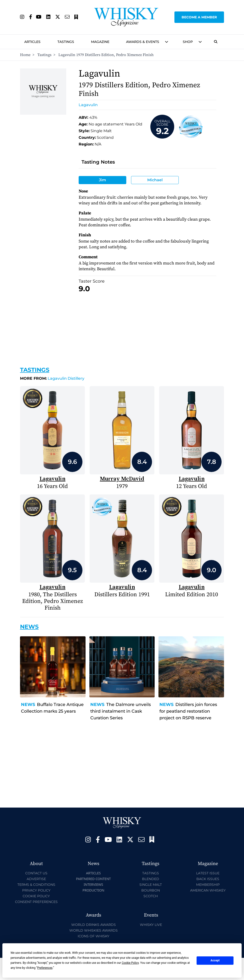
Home (25, 55)
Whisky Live (151, 925)
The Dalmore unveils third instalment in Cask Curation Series (121, 711)
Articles (32, 42)
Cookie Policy (36, 896)
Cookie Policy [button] (130, 963)
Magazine (100, 42)
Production (93, 890)
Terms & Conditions (36, 885)
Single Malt (151, 885)
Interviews (93, 884)
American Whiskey (208, 890)
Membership (208, 885)
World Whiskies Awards (94, 930)
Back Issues (208, 879)
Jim (102, 180)
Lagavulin (88, 105)
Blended (151, 879)
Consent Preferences (36, 902)
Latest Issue (208, 873)
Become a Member (199, 17)
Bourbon (151, 890)
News (28, 705)
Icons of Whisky (94, 936)
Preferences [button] (45, 968)
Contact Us (36, 873)
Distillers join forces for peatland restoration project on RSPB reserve (188, 711)
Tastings (66, 42)
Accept (215, 960)
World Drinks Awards (94, 925)
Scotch (151, 896)
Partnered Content (93, 879)
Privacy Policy (36, 890)
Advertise (36, 879)
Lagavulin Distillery (52, 378)
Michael (155, 180)
